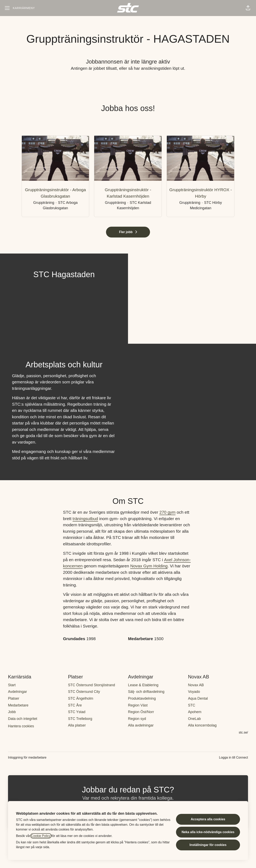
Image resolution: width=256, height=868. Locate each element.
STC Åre (75, 705)
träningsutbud (85, 519)
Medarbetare (18, 705)
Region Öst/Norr (141, 712)
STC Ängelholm (81, 698)
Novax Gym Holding (149, 566)
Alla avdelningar (141, 725)
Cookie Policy (41, 836)
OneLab (194, 719)
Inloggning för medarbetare (27, 757)
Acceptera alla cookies (208, 819)
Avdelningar (17, 692)
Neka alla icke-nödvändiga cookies (208, 832)
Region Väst (138, 705)
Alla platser (77, 725)
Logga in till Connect (233, 757)
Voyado (194, 692)
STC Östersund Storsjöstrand (91, 685)
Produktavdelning (142, 698)
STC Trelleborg (80, 719)
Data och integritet (23, 719)
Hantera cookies (21, 726)
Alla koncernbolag (202, 725)
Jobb (12, 712)
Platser (14, 698)
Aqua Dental (198, 698)
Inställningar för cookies (208, 845)
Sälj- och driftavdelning (146, 692)
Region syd (137, 719)
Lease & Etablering (143, 685)
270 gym (167, 512)
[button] (248, 8)
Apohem (195, 712)
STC (192, 705)
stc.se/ (243, 732)
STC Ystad (77, 712)
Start (12, 685)
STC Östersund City (84, 692)
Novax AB (196, 685)
